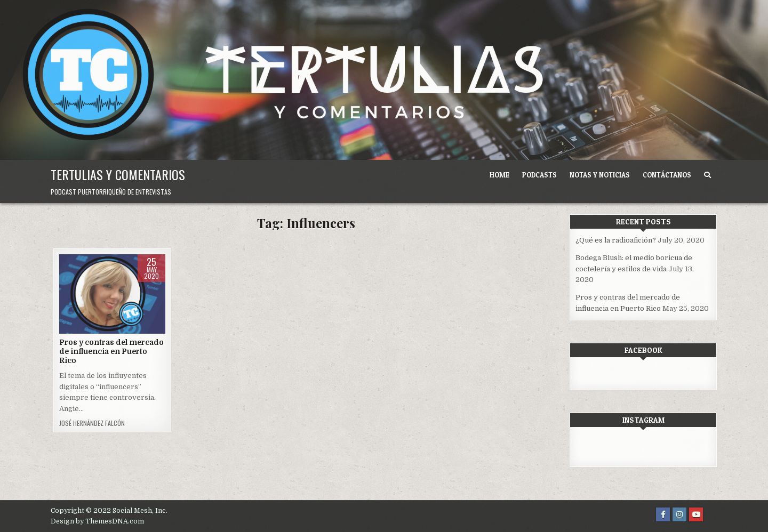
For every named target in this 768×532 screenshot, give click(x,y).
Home (499, 175)
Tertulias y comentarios (118, 174)
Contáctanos (667, 175)
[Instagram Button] (679, 514)
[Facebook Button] (663, 514)
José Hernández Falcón (92, 423)
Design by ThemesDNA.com (97, 521)
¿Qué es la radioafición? (616, 240)
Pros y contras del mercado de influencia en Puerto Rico (111, 351)
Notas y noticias (600, 175)
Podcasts (539, 175)
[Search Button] (707, 175)
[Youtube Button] (696, 514)
